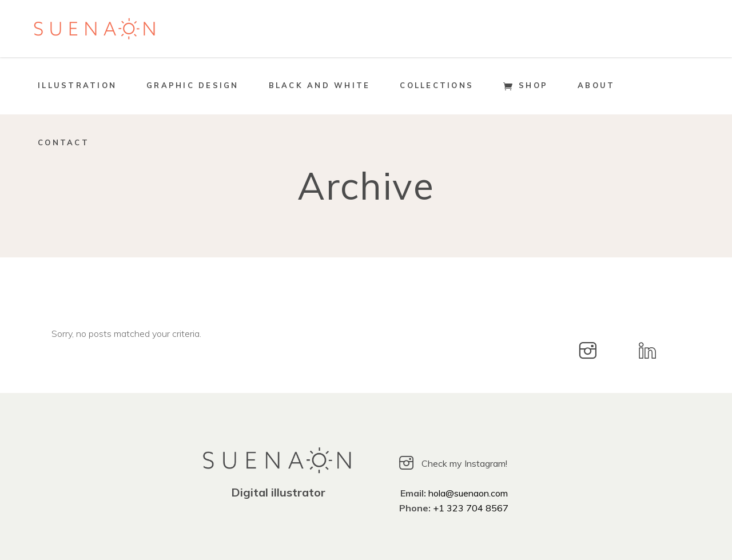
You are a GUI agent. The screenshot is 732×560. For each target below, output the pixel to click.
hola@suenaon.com (468, 493)
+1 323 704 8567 (471, 508)
